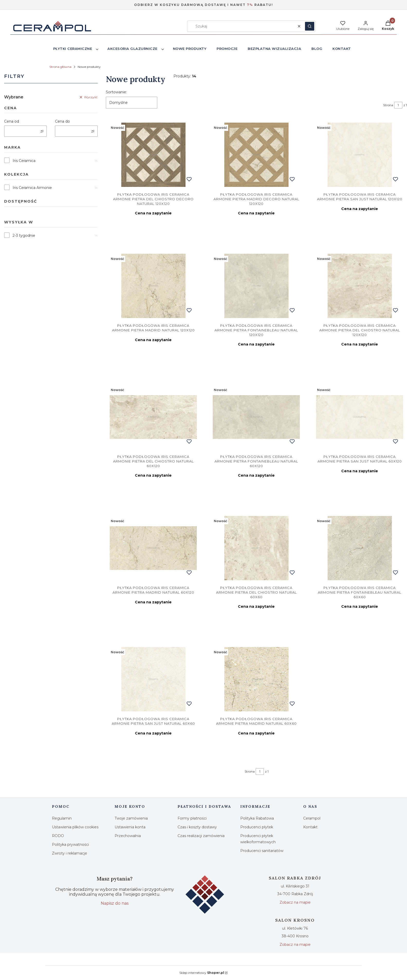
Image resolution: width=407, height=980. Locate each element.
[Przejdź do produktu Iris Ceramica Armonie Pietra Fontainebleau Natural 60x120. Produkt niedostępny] (256, 417)
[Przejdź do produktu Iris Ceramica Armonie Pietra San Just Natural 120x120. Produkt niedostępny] (359, 155)
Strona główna (60, 67)
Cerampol (312, 818)
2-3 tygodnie (24, 235)
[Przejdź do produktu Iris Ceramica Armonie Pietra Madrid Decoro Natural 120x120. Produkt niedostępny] (256, 155)
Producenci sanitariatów (262, 851)
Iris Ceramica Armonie (32, 188)
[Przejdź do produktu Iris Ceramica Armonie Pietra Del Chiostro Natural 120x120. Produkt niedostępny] (359, 286)
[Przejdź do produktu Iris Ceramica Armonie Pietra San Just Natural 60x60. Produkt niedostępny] (153, 679)
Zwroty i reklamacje (70, 853)
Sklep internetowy (202, 973)
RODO (58, 836)
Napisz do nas (115, 903)
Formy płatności (192, 818)
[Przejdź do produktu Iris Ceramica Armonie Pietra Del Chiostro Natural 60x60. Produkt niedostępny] (256, 548)
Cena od (12, 121)
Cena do (62, 121)
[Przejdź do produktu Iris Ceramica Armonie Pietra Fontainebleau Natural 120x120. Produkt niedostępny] (256, 286)
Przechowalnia (128, 836)
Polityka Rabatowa (257, 818)
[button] (310, 26)
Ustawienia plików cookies (75, 827)
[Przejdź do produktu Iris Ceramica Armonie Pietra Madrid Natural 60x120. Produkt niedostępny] (153, 548)
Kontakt (310, 827)
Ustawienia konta (130, 827)
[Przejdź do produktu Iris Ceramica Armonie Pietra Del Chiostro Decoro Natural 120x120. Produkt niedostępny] (153, 155)
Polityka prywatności (70, 845)
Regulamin (62, 818)
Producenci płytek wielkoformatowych (258, 839)
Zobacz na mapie (295, 902)
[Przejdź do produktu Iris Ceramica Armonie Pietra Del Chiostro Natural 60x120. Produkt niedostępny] (153, 417)
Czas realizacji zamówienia (201, 836)
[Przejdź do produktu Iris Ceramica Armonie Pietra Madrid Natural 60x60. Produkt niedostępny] (256, 679)
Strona (388, 105)
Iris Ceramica (24, 161)
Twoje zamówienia (131, 818)
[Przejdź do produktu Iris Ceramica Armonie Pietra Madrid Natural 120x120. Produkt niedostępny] (153, 286)
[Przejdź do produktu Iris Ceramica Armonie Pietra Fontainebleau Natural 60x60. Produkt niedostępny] (359, 548)
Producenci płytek (257, 827)
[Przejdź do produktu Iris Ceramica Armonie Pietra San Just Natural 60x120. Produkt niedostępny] (360, 417)
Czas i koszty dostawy (197, 827)
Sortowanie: (116, 92)
